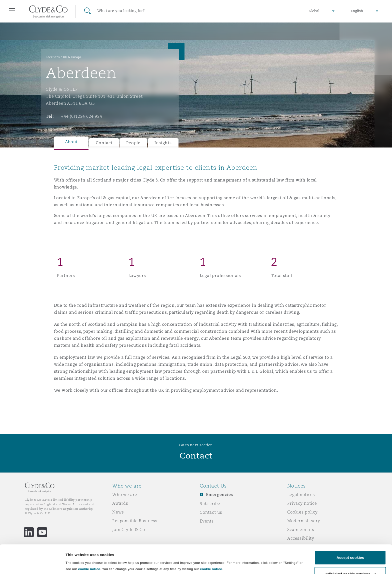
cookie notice (89, 539)
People (133, 143)
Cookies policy (302, 512)
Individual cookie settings (89, 559)
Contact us (211, 512)
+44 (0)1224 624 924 (81, 116)
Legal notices (301, 494)
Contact (104, 143)
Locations (53, 57)
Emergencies (219, 495)
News (118, 512)
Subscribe (210, 503)
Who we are (125, 494)
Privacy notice (302, 503)
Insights (163, 143)
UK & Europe (72, 57)
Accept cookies (350, 528)
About (71, 142)
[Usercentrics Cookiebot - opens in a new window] (32, 564)
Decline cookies (350, 561)
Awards (120, 503)
